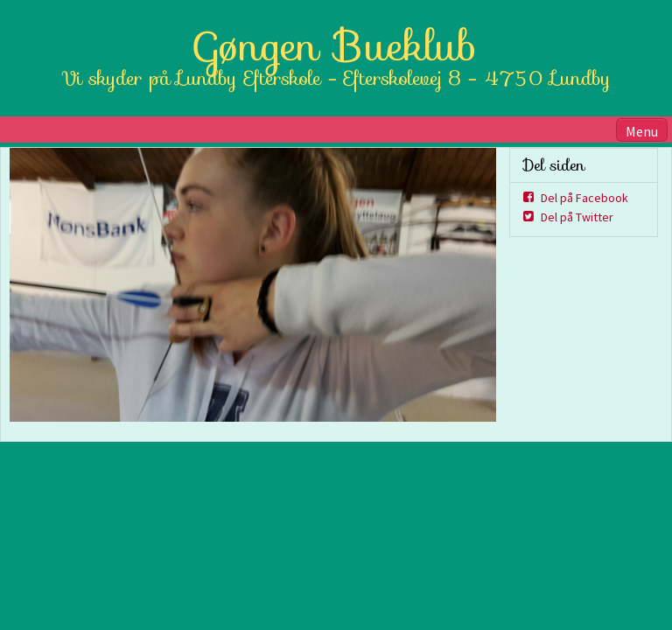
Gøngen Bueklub (336, 46)
